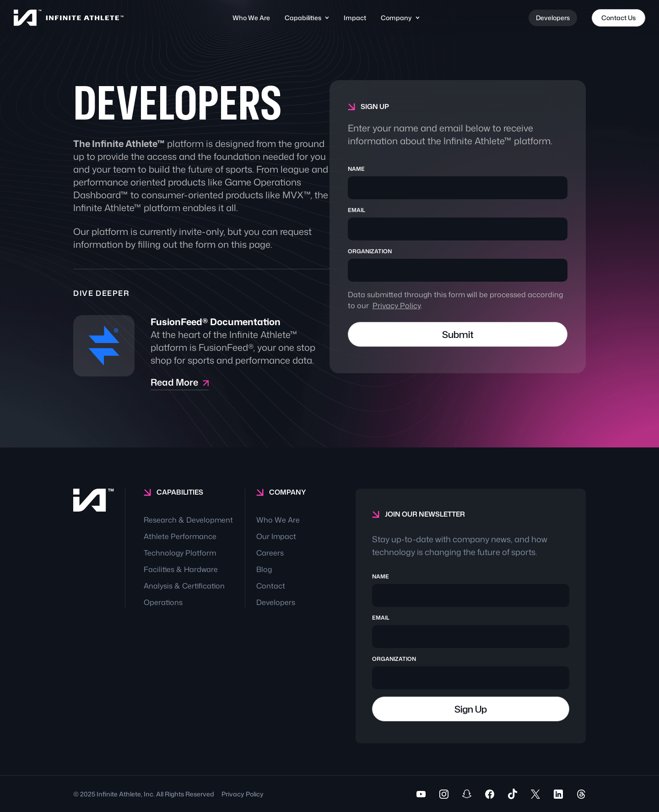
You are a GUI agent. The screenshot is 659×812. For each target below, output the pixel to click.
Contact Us (618, 18)
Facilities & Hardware (181, 569)
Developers (553, 18)
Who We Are (251, 18)
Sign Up (471, 709)
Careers (270, 553)
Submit (458, 334)
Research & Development (188, 520)
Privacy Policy (397, 305)
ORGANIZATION (370, 251)
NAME (356, 169)
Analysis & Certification (184, 586)
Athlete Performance (180, 536)
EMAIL (357, 210)
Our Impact (276, 536)
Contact (271, 586)
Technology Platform (180, 553)
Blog (264, 569)
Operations (163, 602)
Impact (355, 18)
